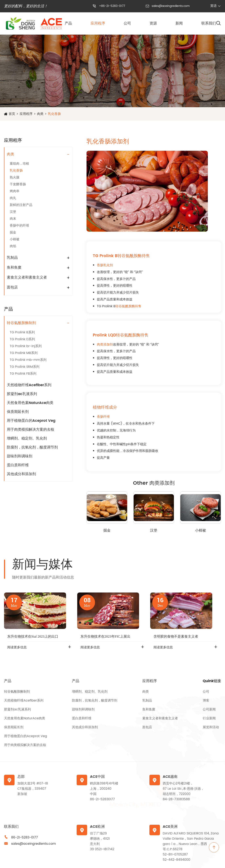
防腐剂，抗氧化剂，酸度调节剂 (32, 447)
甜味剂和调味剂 (20, 456)
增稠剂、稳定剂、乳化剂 (27, 438)
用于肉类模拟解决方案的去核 (31, 430)
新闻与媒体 (42, 565)
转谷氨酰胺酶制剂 (21, 323)
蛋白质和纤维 (18, 465)
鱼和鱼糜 (14, 268)
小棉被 (15, 239)
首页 (12, 114)
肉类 (40, 114)
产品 (68, 23)
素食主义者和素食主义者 (27, 277)
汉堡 (13, 212)
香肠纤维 (103, 417)
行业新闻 (209, 718)
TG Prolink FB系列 (23, 374)
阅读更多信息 (17, 647)
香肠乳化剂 (105, 265)
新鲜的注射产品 (21, 205)
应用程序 (98, 23)
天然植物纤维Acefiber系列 (29, 385)
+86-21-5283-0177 (112, 6)
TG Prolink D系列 (22, 339)
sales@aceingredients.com (171, 6)
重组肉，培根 (19, 164)
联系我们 (209, 23)
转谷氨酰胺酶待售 (128, 306)
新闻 (179, 23)
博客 (206, 701)
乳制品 (12, 258)
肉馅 (13, 246)
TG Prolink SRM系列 (25, 367)
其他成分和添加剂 (21, 474)
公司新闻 (209, 709)
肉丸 (13, 198)
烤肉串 (15, 191)
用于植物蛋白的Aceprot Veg (31, 421)
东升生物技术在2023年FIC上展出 (105, 636)
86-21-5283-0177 (24, 837)
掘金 (13, 232)
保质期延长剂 (18, 412)
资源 (153, 23)
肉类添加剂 (105, 344)
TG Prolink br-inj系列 (26, 346)
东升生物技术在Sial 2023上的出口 (33, 636)
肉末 (13, 219)
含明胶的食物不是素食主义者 (176, 636)
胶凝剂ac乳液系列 (22, 394)
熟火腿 (15, 177)
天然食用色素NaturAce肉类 (30, 403)
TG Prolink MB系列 (24, 353)
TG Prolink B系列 (22, 332)
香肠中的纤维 (19, 226)
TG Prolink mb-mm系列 (28, 360)
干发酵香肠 (18, 184)
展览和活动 (211, 727)
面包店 (12, 287)
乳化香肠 (54, 114)
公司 (127, 23)
